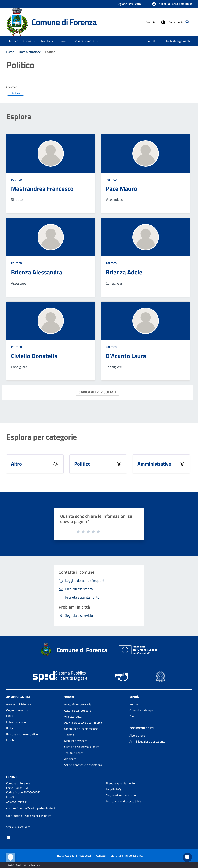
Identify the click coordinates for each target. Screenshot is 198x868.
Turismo (69, 735)
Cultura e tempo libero (78, 711)
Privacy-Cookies (65, 856)
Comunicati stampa (141, 710)
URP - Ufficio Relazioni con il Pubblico (29, 816)
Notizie (134, 704)
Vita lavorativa (73, 717)
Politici (10, 728)
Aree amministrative (19, 704)
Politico (50, 52)
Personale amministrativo (22, 734)
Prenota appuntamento (120, 783)
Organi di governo (17, 710)
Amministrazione (30, 52)
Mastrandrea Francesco (42, 188)
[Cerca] (188, 22)
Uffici (9, 716)
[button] (172, 4)
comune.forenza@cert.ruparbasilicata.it (31, 808)
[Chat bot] (187, 857)
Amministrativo (154, 464)
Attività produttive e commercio (83, 723)
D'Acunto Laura (126, 356)
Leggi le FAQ (113, 789)
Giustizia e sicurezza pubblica (82, 747)
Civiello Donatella (34, 356)
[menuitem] (152, 41)
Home (10, 52)
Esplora (19, 117)
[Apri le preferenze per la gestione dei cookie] (11, 857)
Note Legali (85, 856)
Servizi (69, 697)
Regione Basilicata (129, 4)
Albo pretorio (137, 736)
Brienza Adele (124, 272)
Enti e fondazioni (16, 722)
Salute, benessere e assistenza (83, 765)
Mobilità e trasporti (76, 741)
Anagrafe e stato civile (78, 704)
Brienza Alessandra (37, 272)
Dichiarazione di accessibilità (123, 801)
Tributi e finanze (74, 753)
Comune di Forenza (64, 22)
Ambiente (70, 759)
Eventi (133, 716)
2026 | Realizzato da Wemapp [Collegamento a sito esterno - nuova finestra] (24, 865)
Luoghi (10, 740)
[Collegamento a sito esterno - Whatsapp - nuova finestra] (163, 22)
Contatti (12, 777)
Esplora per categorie (41, 437)
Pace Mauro (121, 188)
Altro (16, 464)
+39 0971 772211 (17, 802)
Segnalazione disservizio (121, 795)
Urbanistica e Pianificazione (81, 729)
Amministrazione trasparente (147, 742)
